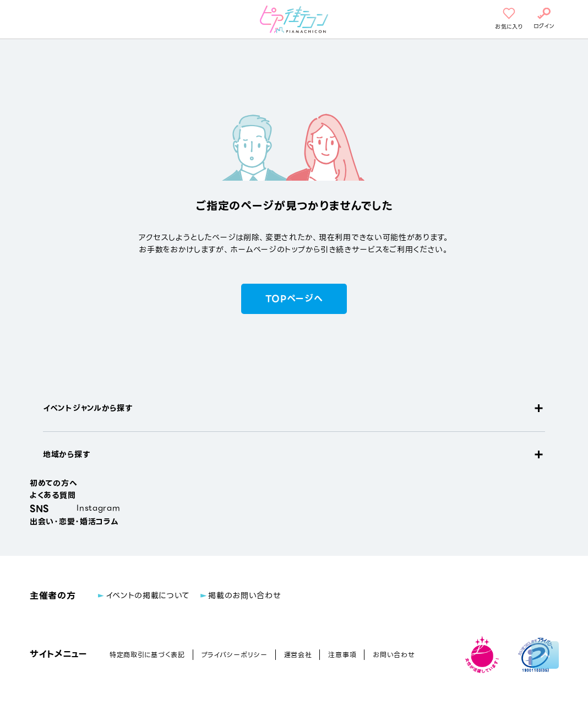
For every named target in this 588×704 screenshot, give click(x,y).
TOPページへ (294, 299)
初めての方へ (53, 483)
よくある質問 (53, 495)
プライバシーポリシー (235, 655)
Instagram (98, 508)
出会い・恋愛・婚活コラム (74, 522)
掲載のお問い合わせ (244, 595)
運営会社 (298, 655)
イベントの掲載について (148, 595)
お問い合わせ (394, 655)
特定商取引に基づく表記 (147, 655)
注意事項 (342, 655)
